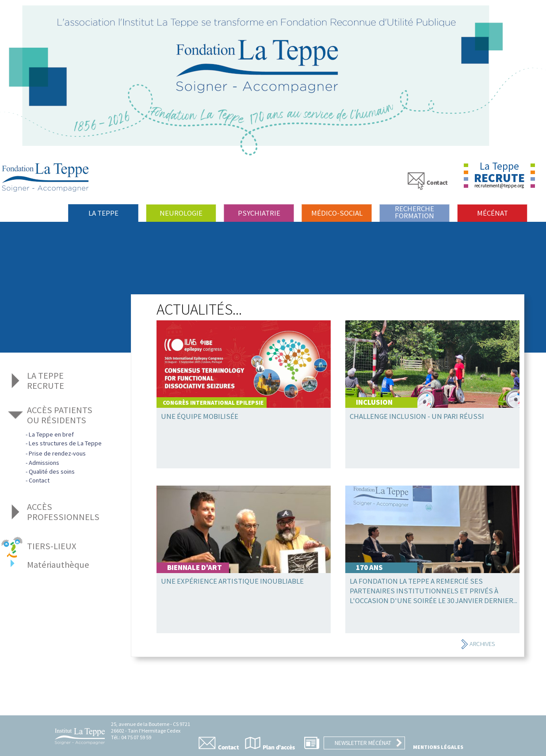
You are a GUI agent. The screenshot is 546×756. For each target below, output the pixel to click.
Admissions (44, 463)
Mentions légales (438, 747)
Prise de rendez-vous (57, 453)
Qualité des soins (52, 471)
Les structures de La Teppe (65, 443)
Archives (478, 644)
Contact (39, 480)
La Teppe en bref (51, 434)
